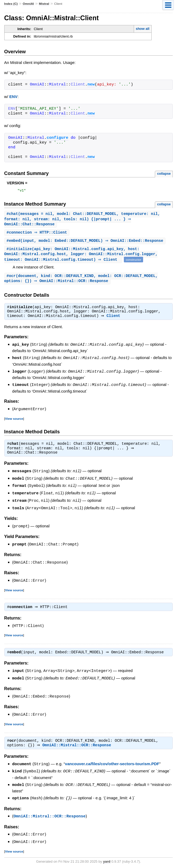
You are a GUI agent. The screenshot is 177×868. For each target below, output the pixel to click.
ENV (13, 97)
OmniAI (28, 4)
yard (107, 860)
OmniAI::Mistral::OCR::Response (78, 746)
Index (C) (11, 4)
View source (14, 421)
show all (142, 29)
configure (58, 138)
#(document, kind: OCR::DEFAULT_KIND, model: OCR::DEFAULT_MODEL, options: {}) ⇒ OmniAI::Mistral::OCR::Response (81, 282)
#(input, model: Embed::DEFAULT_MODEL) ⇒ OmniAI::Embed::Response (86, 243)
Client (115, 320)
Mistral (44, 4)
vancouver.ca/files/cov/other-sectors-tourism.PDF (112, 765)
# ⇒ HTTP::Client (38, 234)
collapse (164, 174)
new (91, 85)
